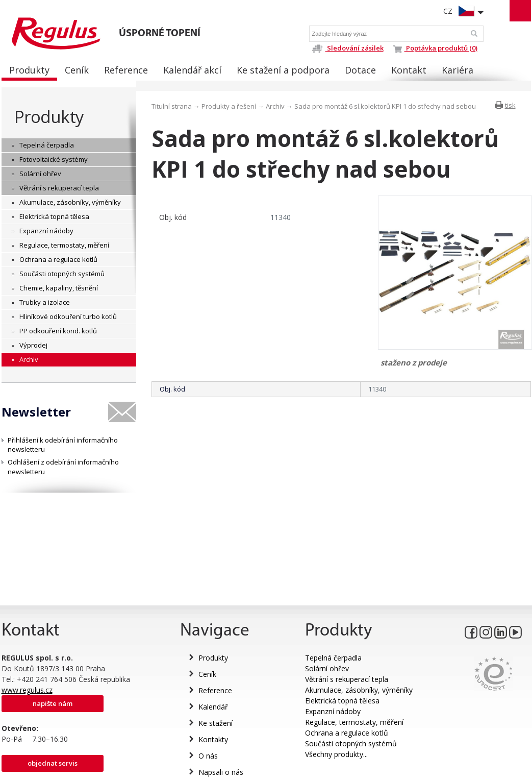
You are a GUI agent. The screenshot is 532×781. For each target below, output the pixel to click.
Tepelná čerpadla (333, 658)
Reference (215, 690)
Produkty (49, 117)
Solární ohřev (327, 668)
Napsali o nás (221, 772)
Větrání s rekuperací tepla (347, 679)
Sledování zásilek (348, 48)
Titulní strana (172, 106)
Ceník (207, 674)
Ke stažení (216, 723)
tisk (510, 105)
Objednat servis (53, 763)
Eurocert (493, 674)
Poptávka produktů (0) (435, 48)
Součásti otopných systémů (351, 743)
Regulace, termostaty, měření (354, 722)
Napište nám (53, 703)
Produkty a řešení (229, 106)
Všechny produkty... (336, 754)
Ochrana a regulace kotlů (347, 733)
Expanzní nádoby (333, 711)
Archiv (275, 106)
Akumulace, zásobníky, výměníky (359, 690)
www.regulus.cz (27, 690)
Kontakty (213, 739)
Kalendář (213, 707)
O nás (208, 756)
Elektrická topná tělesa (342, 701)
